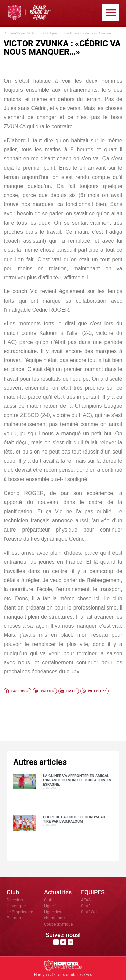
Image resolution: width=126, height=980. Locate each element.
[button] (111, 13)
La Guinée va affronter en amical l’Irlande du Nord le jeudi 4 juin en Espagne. (77, 780)
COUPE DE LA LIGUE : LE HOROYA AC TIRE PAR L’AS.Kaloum (74, 819)
